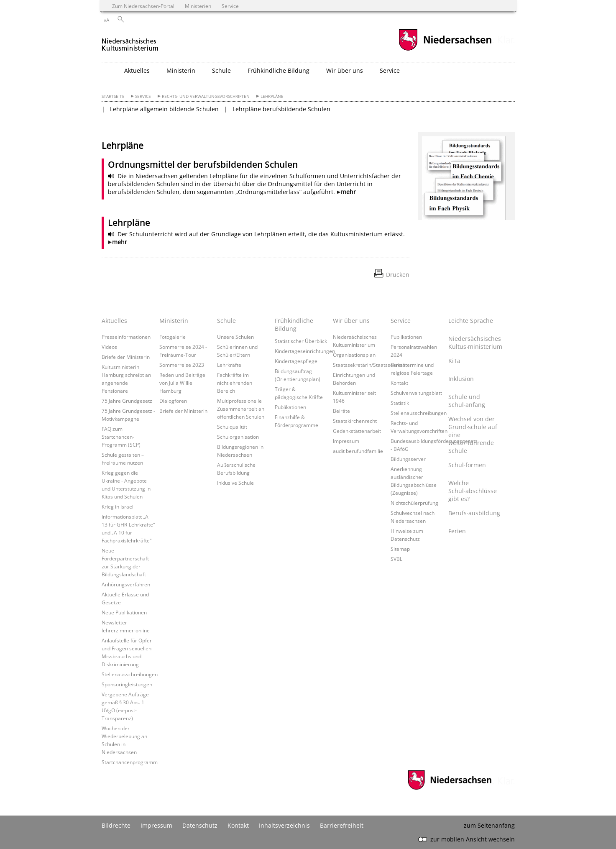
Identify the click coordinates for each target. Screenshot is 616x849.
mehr (348, 192)
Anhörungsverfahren (126, 584)
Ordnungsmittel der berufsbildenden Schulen (203, 164)
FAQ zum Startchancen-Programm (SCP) (121, 437)
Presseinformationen (126, 337)
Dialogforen (173, 401)
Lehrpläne (272, 96)
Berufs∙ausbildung (474, 513)
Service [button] (390, 70)
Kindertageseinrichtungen (305, 351)
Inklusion (461, 379)
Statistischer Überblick (301, 341)
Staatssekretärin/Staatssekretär (370, 365)
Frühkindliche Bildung (294, 325)
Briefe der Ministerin (126, 357)
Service (143, 96)
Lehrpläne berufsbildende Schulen (281, 109)
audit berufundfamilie (358, 451)
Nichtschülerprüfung (414, 503)
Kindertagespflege (296, 361)
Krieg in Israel (118, 506)
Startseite (113, 96)
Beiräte (341, 411)
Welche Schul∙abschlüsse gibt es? (473, 491)
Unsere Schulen (235, 337)
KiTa (454, 361)
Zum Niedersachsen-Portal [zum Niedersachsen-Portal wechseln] (143, 6)
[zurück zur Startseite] (130, 41)
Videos (109, 347)
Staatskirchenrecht (355, 421)
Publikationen (290, 407)
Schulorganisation (238, 437)
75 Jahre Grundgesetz (127, 401)
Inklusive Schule (235, 483)
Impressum (346, 441)
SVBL (396, 559)
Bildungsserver (408, 459)
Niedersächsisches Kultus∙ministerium (475, 343)
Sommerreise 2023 (182, 365)
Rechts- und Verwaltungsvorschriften (206, 96)
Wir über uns (351, 321)
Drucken (398, 275)
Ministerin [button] (181, 70)
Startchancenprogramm (130, 762)
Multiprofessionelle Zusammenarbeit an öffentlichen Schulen (241, 409)
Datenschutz (200, 825)
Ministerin (174, 321)
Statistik (400, 403)
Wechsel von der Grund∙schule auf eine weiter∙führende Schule (473, 435)
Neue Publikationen (124, 612)
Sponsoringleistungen (127, 684)
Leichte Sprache (471, 321)
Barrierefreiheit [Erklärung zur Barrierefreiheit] (342, 825)
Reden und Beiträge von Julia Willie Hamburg (182, 383)
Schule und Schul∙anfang (467, 401)
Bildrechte (116, 825)
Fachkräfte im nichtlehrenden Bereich (235, 383)
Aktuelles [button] (137, 70)
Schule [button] (221, 70)
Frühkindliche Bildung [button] (279, 70)
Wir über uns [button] (345, 70)
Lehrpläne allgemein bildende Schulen (164, 109)
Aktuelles (114, 321)
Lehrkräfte (229, 365)
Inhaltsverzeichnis (284, 825)
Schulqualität (232, 427)
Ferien (457, 531)
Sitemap (400, 549)
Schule (226, 321)
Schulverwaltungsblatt (416, 393)
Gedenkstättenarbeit (357, 431)
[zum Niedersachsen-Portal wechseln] (445, 50)
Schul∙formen (467, 465)
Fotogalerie (173, 337)
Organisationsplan (354, 355)
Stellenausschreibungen (130, 674)
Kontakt (399, 383)
